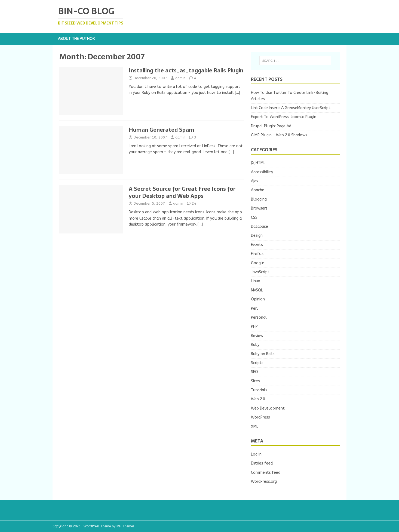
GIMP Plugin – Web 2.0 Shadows (279, 135)
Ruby (255, 345)
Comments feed (266, 473)
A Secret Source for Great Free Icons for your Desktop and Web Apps (182, 192)
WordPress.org (264, 482)
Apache (258, 190)
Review (257, 336)
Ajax (255, 181)
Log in (256, 454)
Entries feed (262, 463)
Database (260, 227)
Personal (259, 317)
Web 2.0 (258, 399)
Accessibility (262, 172)
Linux (255, 281)
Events (257, 245)
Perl (254, 308)
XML (255, 427)
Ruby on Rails (263, 354)
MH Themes (125, 526)
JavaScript (260, 272)
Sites (255, 381)
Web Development (268, 408)
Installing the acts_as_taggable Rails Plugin (186, 70)
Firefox (257, 254)
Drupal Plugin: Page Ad (271, 126)
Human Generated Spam (161, 130)
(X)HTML (258, 163)
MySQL (257, 290)
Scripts (257, 363)
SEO (254, 372)
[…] (237, 93)
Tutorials (259, 390)
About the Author (76, 39)
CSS (254, 218)
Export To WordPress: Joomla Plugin (284, 117)
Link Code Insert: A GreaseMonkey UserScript (291, 108)
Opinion (258, 299)
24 (194, 203)
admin (180, 78)
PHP (254, 326)
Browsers (259, 208)
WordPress (260, 417)
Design (257, 236)
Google (258, 263)
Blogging (259, 199)
